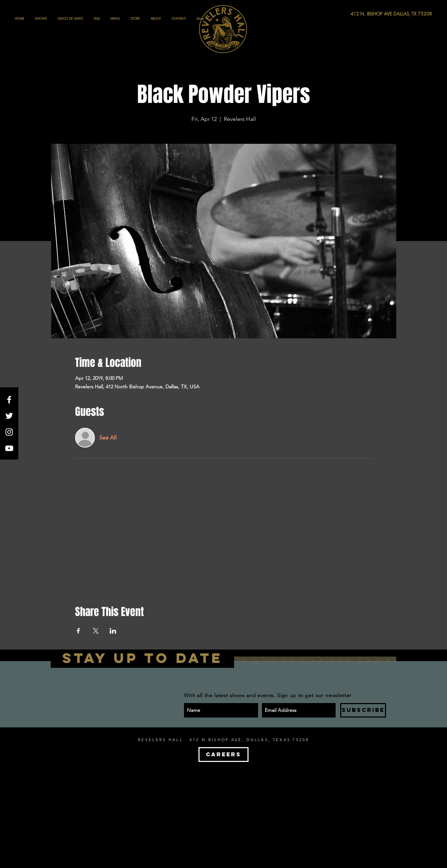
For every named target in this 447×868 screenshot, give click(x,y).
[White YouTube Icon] (9, 448)
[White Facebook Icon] (9, 400)
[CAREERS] (223, 755)
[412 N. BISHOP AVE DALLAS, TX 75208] (365, 14)
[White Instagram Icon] (9, 432)
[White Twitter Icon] (9, 416)
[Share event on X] (96, 631)
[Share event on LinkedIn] (113, 631)
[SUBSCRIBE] (363, 710)
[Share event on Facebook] (78, 631)
